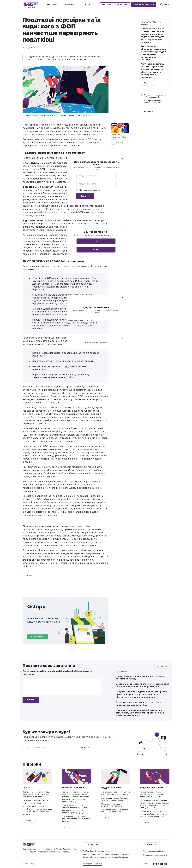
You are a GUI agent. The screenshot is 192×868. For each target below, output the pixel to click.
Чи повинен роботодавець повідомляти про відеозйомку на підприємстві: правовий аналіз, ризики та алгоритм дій (140, 713)
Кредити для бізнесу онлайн (115, 5)
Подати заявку (38, 637)
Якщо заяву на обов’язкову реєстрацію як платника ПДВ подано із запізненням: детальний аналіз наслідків (154, 53)
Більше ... (148, 83)
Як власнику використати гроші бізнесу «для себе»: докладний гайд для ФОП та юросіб (36, 794)
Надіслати (85, 196)
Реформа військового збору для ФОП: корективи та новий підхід (120, 140)
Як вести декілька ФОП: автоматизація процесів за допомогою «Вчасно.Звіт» (151, 794)
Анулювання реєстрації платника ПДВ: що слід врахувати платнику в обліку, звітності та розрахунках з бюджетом (153, 71)
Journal (32, 7)
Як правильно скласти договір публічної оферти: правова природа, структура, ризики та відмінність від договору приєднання (141, 695)
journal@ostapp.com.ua (92, 864)
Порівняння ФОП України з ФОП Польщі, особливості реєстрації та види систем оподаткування (154, 814)
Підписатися (83, 747)
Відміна (96, 250)
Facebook (25, 581)
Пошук (85, 5)
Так (96, 241)
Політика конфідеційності (154, 851)
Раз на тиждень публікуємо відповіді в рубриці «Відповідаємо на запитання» (57, 673)
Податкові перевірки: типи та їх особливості (155, 96)
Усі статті (152, 845)
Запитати (31, 700)
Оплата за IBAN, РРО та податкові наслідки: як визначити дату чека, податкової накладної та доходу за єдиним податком (153, 36)
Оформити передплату (144, 5)
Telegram (38, 581)
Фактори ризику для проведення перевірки (153, 102)
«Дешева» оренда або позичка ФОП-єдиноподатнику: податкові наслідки (76, 819)
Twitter (31, 581)
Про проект (92, 845)
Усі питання (162, 666)
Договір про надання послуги (156, 855)
